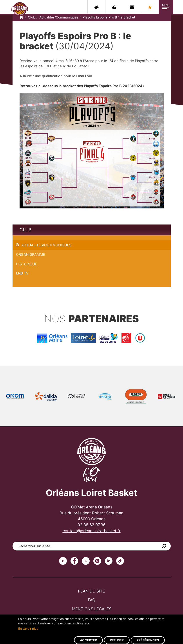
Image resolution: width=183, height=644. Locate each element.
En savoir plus (28, 628)
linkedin (109, 561)
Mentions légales (92, 609)
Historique (27, 264)
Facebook (74, 561)
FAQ (92, 600)
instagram (97, 561)
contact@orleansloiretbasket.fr (92, 531)
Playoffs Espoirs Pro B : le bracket (109, 17)
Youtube (63, 561)
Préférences (148, 640)
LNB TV (22, 273)
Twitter (86, 561)
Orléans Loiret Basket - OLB (20, 9)
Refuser (117, 640)
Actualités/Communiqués (59, 17)
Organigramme (31, 254)
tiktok (120, 561)
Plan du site (91, 591)
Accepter (88, 640)
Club (32, 17)
